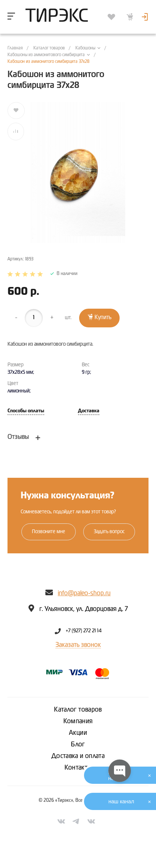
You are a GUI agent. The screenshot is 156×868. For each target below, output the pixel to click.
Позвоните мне (49, 532)
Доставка (89, 411)
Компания (78, 721)
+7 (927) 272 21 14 (84, 631)
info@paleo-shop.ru (84, 593)
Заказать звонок (78, 645)
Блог (78, 745)
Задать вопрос (109, 532)
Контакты (78, 768)
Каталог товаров (78, 710)
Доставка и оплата (78, 756)
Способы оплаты (26, 411)
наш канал (121, 801)
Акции (78, 733)
